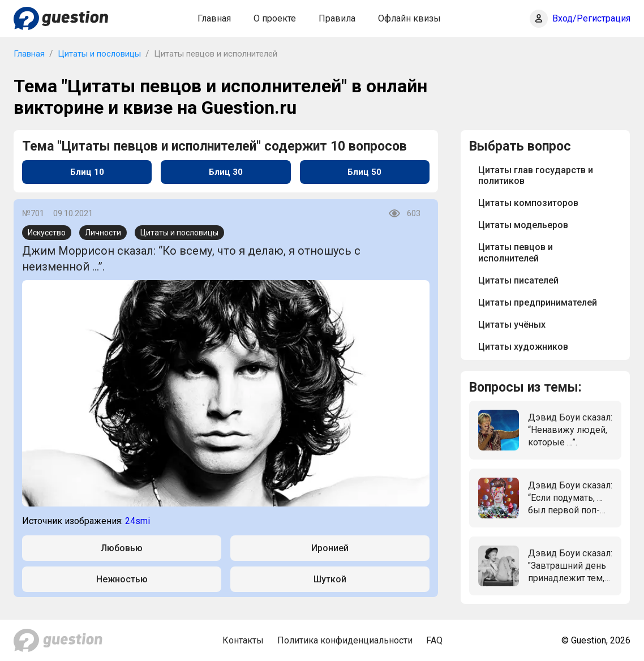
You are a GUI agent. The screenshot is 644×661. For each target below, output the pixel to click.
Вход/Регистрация (591, 18)
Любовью (122, 548)
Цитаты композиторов (528, 203)
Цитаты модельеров (523, 225)
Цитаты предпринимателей (538, 302)
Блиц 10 (87, 172)
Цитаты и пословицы (99, 54)
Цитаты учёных (512, 325)
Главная (214, 18)
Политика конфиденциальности (345, 640)
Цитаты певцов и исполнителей (516, 252)
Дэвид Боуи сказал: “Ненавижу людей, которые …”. (570, 430)
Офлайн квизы (409, 18)
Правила (337, 18)
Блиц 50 (364, 172)
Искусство (47, 233)
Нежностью (122, 579)
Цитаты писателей (518, 280)
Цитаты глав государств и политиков (536, 175)
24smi (138, 521)
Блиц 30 (226, 172)
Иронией (330, 548)
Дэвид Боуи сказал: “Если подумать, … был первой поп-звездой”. (570, 499)
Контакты (243, 640)
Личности (103, 233)
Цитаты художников (523, 347)
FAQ (434, 640)
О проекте (275, 18)
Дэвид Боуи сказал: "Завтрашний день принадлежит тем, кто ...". (570, 566)
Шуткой (330, 579)
